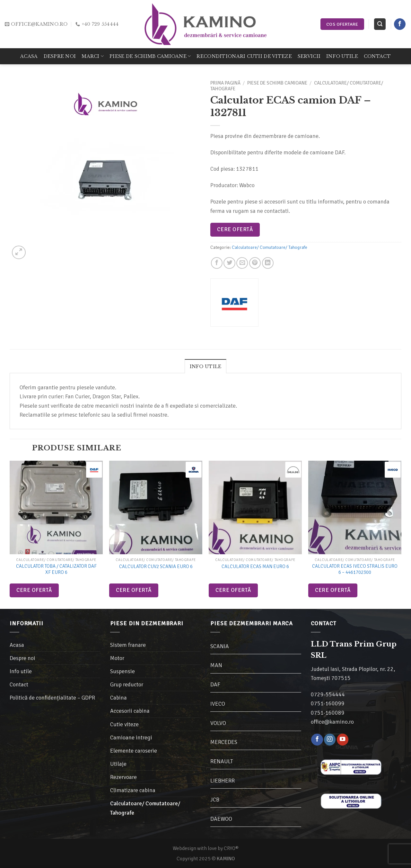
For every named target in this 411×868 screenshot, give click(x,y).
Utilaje (118, 764)
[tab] (206, 366)
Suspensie (122, 671)
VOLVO (218, 723)
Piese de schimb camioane (150, 56)
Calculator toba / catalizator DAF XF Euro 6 (56, 569)
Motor (117, 658)
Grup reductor (127, 684)
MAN (216, 665)
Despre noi (60, 56)
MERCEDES (224, 742)
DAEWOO (221, 819)
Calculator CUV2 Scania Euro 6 (156, 566)
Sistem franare (128, 645)
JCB (215, 800)
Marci (93, 56)
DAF (215, 684)
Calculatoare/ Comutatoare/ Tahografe (270, 247)
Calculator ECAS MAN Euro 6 (255, 566)
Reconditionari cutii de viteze (244, 56)
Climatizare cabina (133, 790)
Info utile (342, 56)
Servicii (309, 56)
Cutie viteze (124, 724)
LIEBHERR (223, 781)
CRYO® (231, 848)
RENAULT (222, 761)
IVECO (218, 704)
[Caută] (380, 24)
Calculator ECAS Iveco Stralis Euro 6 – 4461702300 (355, 569)
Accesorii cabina (130, 711)
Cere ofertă (235, 229)
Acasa (29, 56)
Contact (377, 56)
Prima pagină (225, 83)
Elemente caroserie (134, 751)
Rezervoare (123, 777)
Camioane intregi (131, 737)
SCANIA (220, 646)
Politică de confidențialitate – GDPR (52, 698)
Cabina (118, 698)
